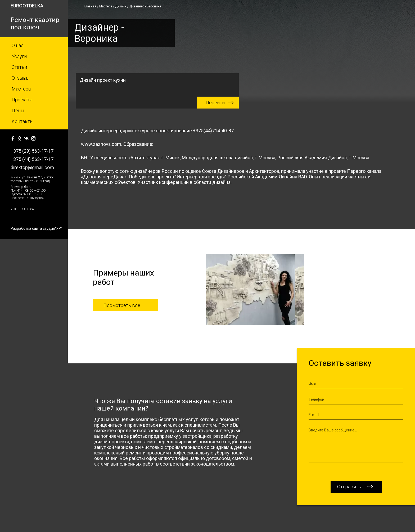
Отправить (349, 487)
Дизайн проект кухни (159, 93)
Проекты (22, 100)
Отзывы (21, 78)
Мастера (21, 89)
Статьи (19, 67)
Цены (18, 111)
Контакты (22, 121)
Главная (90, 6)
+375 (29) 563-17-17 (32, 151)
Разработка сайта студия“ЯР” (36, 228)
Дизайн (121, 6)
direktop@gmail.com (32, 167)
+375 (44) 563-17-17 (32, 159)
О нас (18, 45)
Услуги (19, 56)
